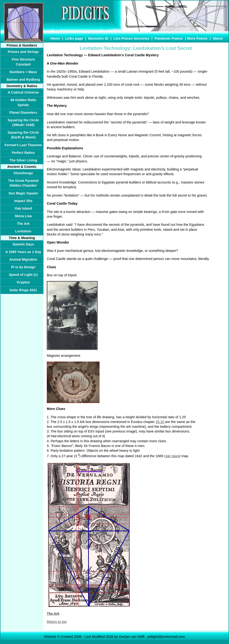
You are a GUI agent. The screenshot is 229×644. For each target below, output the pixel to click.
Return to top (57, 622)
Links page (74, 38)
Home (55, 38)
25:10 (160, 422)
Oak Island (172, 456)
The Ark (53, 614)
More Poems (197, 38)
